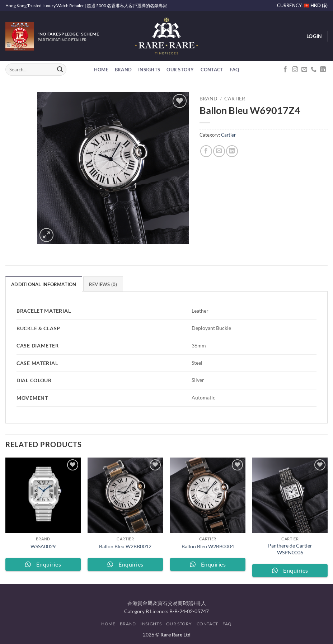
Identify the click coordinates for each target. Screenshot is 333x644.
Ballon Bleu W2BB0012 (125, 546)
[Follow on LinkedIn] (323, 70)
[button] (314, 36)
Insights (149, 70)
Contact (212, 70)
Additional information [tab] (44, 284)
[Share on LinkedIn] (232, 151)
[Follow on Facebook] (285, 70)
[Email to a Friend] (219, 151)
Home (101, 70)
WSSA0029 (43, 546)
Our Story (180, 70)
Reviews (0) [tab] (103, 284)
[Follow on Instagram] (295, 70)
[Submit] (60, 70)
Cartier (235, 99)
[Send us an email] (304, 70)
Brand (123, 70)
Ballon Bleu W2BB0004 (208, 546)
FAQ (234, 70)
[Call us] (314, 70)
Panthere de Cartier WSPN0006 (290, 549)
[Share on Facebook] (206, 151)
